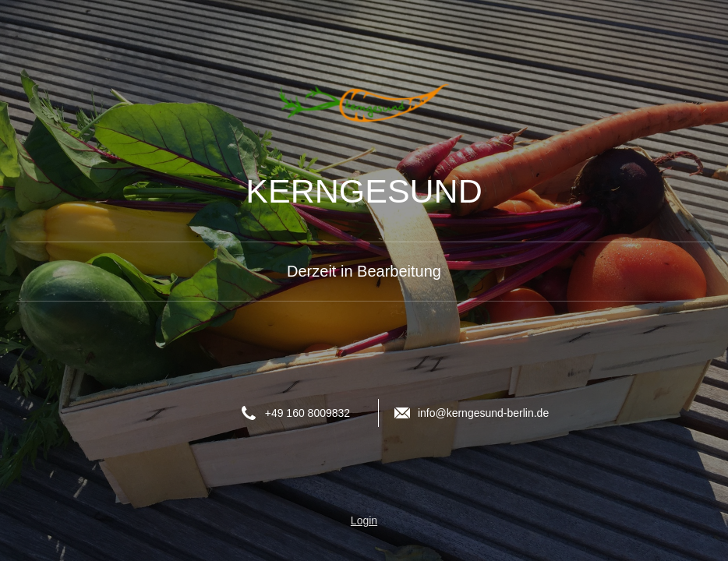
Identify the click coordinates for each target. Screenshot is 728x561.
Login (364, 520)
